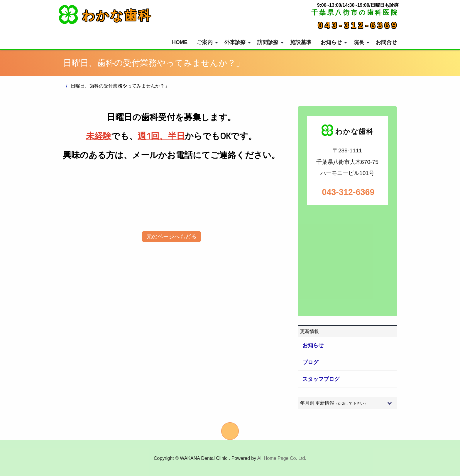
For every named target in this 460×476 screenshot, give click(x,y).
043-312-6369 (358, 25)
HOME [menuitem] (180, 42)
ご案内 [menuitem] (205, 42)
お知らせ (313, 345)
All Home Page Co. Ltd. (282, 458)
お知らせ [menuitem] (331, 42)
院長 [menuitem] (359, 42)
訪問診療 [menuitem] (268, 42)
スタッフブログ (321, 379)
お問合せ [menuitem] (386, 42)
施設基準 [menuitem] (301, 42)
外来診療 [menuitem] (235, 42)
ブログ (310, 362)
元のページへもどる (171, 237)
